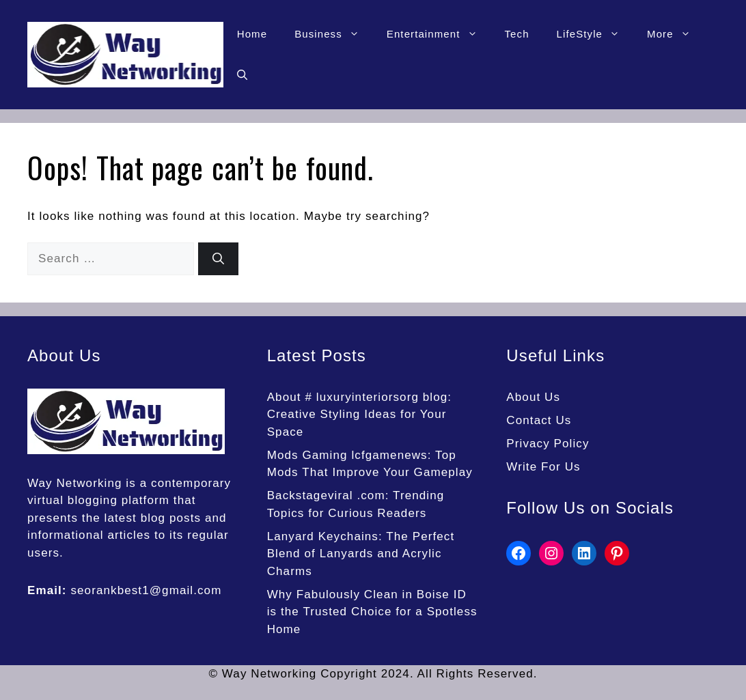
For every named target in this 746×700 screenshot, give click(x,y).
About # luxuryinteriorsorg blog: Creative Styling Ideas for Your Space (360, 415)
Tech (517, 34)
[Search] (218, 259)
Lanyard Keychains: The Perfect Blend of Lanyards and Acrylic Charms (361, 554)
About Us (533, 397)
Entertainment (439, 34)
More (676, 34)
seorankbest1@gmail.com (146, 590)
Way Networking (75, 483)
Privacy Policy (548, 444)
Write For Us (543, 467)
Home (252, 34)
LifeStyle (595, 34)
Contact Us (539, 420)
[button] (242, 75)
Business (334, 34)
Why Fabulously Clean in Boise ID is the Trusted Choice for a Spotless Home (372, 612)
